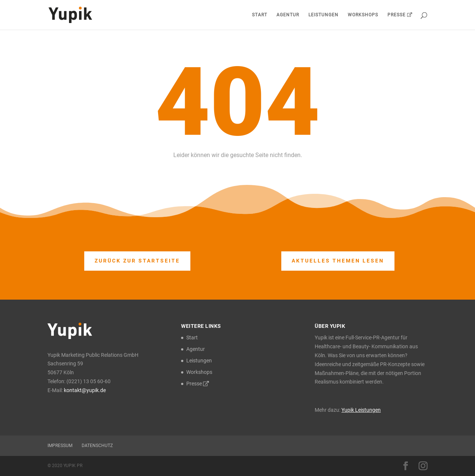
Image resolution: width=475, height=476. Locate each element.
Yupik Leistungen (361, 410)
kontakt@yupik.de (85, 390)
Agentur (288, 15)
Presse (400, 15)
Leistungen (323, 15)
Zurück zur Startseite (137, 261)
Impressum (60, 446)
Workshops (363, 15)
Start (260, 15)
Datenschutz (97, 446)
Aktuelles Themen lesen (338, 261)
